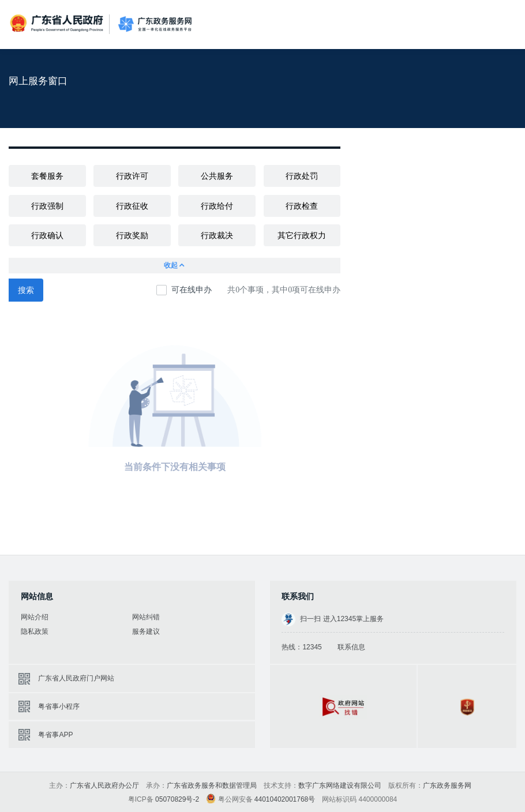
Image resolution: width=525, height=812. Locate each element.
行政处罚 (302, 176)
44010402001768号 (285, 799)
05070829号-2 (177, 799)
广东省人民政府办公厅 (104, 785)
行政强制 (47, 206)
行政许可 (132, 176)
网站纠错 (146, 617)
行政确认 (47, 235)
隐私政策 (35, 631)
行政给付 (217, 206)
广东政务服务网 (155, 25)
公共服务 (217, 176)
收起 (175, 266)
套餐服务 (47, 176)
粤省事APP (55, 735)
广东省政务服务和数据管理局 (212, 785)
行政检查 (302, 206)
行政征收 (132, 206)
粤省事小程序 (59, 706)
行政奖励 (132, 235)
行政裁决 (217, 235)
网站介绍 (35, 617)
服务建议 (146, 631)
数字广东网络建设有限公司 (340, 785)
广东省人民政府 (58, 23)
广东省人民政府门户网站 (76, 678)
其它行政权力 (302, 235)
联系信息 (351, 647)
